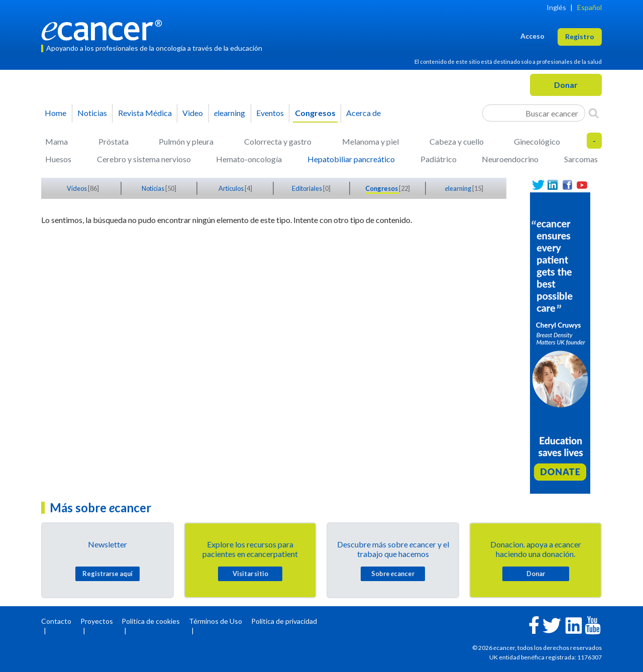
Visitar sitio (250, 574)
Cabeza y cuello (457, 141)
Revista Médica (145, 113)
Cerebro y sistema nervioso (144, 159)
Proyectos (97, 621)
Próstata (114, 141)
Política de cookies (151, 621)
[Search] (594, 113)
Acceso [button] (532, 36)
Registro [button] (580, 36)
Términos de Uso (216, 621)
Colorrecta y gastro (278, 141)
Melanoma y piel (370, 141)
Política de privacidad (284, 621)
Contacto (56, 621)
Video (193, 113)
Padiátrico (439, 159)
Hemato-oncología (249, 159)
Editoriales (307, 188)
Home (56, 113)
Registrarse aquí (108, 574)
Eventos (270, 113)
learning (230, 113)
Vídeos (77, 188)
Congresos (315, 113)
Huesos (58, 159)
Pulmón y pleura (186, 141)
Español (590, 7)
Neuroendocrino (510, 159)
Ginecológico (537, 141)
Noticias (92, 113)
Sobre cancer (393, 574)
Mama (57, 141)
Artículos (232, 188)
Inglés (556, 7)
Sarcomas (581, 159)
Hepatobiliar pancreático (351, 159)
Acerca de (363, 113)
